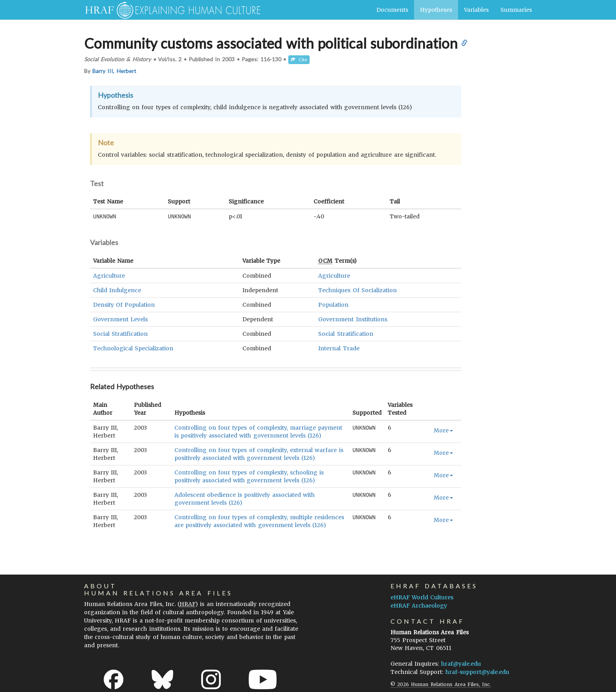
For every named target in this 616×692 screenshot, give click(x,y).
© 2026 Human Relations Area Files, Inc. (441, 684)
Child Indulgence (117, 290)
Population (333, 304)
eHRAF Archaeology (419, 605)
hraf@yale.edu (461, 663)
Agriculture (109, 275)
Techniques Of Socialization (357, 290)
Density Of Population (124, 304)
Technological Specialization (133, 348)
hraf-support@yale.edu (477, 672)
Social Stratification (120, 333)
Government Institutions (353, 319)
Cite (299, 59)
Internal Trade (339, 348)
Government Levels (120, 319)
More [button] (443, 430)
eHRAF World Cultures (422, 597)
